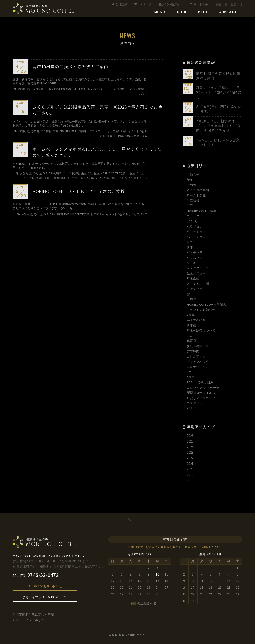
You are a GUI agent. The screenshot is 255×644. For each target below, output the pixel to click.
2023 (190, 453)
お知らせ (193, 175)
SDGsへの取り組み (200, 383)
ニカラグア (195, 217)
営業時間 (193, 352)
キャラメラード (198, 232)
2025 (190, 442)
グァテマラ (195, 253)
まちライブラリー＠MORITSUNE (45, 597)
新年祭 (192, 325)
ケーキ (192, 263)
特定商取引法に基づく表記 (35, 615)
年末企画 (193, 279)
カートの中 (201, 4)
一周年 (192, 300)
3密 (189, 372)
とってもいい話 (198, 284)
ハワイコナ (195, 227)
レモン (192, 242)
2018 (190, 481)
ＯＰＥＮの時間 (198, 190)
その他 (192, 185)
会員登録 (121, 4)
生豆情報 (193, 201)
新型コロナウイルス (201, 393)
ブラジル (193, 222)
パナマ (192, 409)
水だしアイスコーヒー (203, 398)
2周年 (191, 315)
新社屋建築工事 (198, 346)
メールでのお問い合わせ (45, 586)
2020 (190, 469)
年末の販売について (201, 331)
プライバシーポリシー (32, 620)
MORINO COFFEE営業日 (203, 211)
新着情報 (191, 547)
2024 (190, 447)
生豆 (190, 206)
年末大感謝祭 (196, 320)
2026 (190, 436)
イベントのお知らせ (201, 310)
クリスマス (195, 258)
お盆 (190, 336)
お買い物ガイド (173, 4)
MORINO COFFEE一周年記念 (206, 305)
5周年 (191, 377)
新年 (190, 180)
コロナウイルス (198, 367)
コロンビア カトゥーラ (203, 388)
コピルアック (196, 357)
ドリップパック (198, 362)
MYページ (145, 4)
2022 (190, 458)
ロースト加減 (196, 196)
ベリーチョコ (196, 237)
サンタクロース (198, 268)
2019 (190, 475)
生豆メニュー (196, 274)
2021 (190, 464)
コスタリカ (195, 404)
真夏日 (192, 341)
